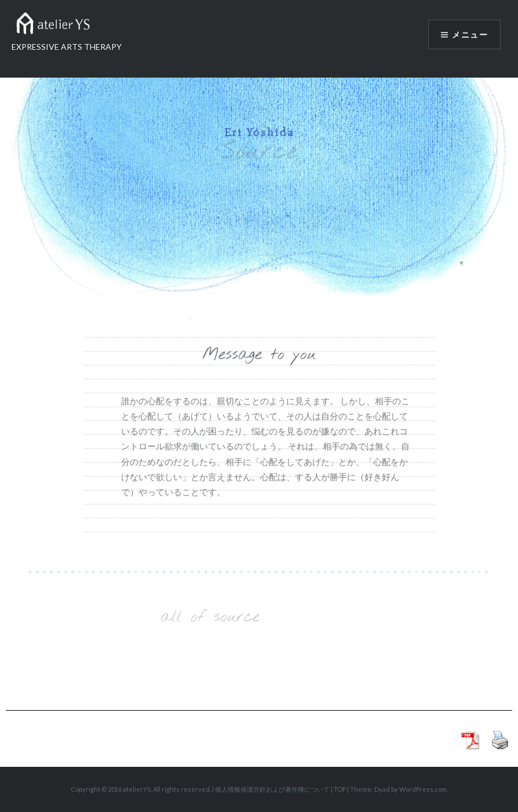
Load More (210, 655)
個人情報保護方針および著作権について (272, 789)
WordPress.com (423, 789)
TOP (340, 789)
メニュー (470, 34)
